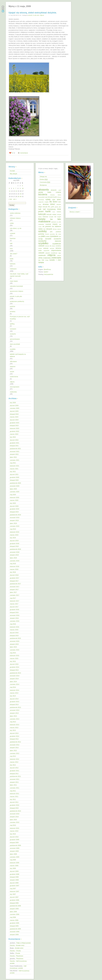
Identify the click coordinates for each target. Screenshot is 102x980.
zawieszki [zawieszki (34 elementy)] (42, 255)
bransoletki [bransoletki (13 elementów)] (41, 197)
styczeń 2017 (14, 607)
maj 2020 (13, 495)
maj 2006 (13, 917)
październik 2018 (15, 549)
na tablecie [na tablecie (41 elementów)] (56, 226)
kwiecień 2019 (15, 532)
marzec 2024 (14, 417)
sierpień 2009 (14, 851)
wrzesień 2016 (15, 615)
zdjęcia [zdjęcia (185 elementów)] (51, 255)
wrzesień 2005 (15, 932)
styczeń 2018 (14, 575)
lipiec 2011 (13, 785)
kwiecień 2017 (15, 601)
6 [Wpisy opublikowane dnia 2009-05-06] (14, 188)
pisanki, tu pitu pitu (34, 15)
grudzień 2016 (15, 610)
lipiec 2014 (13, 682)
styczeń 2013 (14, 733)
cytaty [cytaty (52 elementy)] (48, 199)
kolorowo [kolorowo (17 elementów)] (45, 217)
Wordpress (43, 185)
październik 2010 (15, 811)
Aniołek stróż (20, 945)
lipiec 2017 (13, 592)
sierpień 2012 (14, 748)
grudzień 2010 (15, 805)
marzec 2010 (14, 831)
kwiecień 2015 (15, 656)
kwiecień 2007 (15, 891)
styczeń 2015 (14, 664)
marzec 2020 (14, 500)
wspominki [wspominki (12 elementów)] (46, 251)
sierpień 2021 (14, 454)
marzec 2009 (14, 866)
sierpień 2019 (14, 520)
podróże (13, 306)
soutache (13, 334)
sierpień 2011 (14, 782)
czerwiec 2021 (15, 460)
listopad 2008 (14, 877)
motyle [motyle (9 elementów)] (40, 227)
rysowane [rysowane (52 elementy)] (54, 236)
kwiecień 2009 (15, 863)
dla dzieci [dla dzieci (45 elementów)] (53, 202)
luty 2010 (13, 834)
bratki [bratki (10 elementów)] (46, 197)
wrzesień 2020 (15, 486)
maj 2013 (13, 722)
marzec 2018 (14, 569)
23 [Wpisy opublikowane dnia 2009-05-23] (21, 194)
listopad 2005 (14, 926)
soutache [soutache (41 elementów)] (57, 239)
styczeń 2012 (14, 768)
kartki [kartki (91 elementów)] (48, 211)
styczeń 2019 (14, 541)
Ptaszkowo (20, 956)
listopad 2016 (14, 612)
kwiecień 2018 (15, 566)
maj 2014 (13, 687)
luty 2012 (13, 765)
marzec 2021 (14, 469)
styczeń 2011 (14, 802)
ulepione (13, 366)
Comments (45, 182)
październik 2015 (15, 638)
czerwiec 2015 (15, 650)
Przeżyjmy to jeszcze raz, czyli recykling (20, 318)
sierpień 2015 (14, 644)
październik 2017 (15, 584)
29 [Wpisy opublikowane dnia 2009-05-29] (18, 197)
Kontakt (12, 171)
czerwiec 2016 (15, 621)
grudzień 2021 (15, 443)
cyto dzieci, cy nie (16, 228)
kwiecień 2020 (15, 497)
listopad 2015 (14, 636)
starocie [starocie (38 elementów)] (58, 241)
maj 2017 (13, 598)
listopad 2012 (14, 739)
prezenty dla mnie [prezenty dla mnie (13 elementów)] (55, 234)
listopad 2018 (14, 546)
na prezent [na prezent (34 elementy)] (47, 226)
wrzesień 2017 (15, 587)
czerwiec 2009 (15, 857)
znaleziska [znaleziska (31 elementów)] (47, 258)
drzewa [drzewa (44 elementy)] (46, 204)
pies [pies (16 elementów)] (51, 232)
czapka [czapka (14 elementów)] (46, 202)
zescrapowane (15, 387)
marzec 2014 (14, 693)
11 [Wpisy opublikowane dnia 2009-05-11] (10, 191)
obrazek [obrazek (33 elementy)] (49, 229)
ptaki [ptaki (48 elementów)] (43, 236)
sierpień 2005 (14, 935)
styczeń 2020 (14, 506)
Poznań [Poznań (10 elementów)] (47, 234)
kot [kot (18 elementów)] (55, 217)
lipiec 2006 (13, 912)
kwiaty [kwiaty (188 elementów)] (42, 219)
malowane (13, 269)
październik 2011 (15, 776)
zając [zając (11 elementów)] (60, 253)
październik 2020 (15, 483)
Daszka (12, 945)
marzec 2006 (14, 920)
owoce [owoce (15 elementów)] (59, 229)
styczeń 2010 (14, 837)
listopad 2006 (14, 903)
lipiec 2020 (13, 489)
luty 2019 (13, 538)
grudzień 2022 (15, 431)
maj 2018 (13, 564)
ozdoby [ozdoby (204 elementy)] (43, 231)
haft (11, 243)
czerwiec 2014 (15, 684)
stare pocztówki (15, 344)
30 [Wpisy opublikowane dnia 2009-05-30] (21, 197)
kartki (12, 259)
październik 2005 (15, 929)
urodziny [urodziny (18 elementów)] (58, 246)
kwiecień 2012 (15, 759)
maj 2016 (13, 624)
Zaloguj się (43, 176)
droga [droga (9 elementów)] (40, 205)
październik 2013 (15, 707)
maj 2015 (13, 653)
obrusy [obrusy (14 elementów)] (55, 229)
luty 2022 (13, 437)
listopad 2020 (14, 480)
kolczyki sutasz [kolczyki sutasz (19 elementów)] (51, 214)
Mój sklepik (13, 174)
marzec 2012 (14, 762)
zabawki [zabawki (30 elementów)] (41, 253)
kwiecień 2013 (15, 725)
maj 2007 (13, 889)
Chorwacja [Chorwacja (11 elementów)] (41, 200)
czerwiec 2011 (15, 788)
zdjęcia (42, 15)
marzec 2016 (14, 630)
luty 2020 (13, 503)
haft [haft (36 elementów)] (40, 209)
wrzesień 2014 (15, 676)
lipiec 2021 (13, 457)
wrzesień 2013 (15, 710)
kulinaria (13, 264)
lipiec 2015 (13, 647)
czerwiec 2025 (15, 408)
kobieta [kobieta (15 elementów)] (59, 212)
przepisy (13, 311)
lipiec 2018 (13, 558)
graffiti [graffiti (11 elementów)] (52, 207)
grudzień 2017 (15, 578)
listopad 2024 (14, 414)
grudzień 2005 (15, 923)
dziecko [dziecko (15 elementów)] (59, 204)
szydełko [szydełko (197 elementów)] (43, 243)
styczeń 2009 (14, 871)
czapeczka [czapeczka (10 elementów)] (41, 202)
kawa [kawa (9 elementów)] (54, 212)
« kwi (10, 199)
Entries (44, 179)
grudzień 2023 (15, 423)
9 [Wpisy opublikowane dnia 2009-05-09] (20, 188)
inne (11, 248)
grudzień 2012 (15, 736)
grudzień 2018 (15, 544)
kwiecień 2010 (15, 828)
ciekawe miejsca (15, 218)
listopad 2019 (14, 512)
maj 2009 (13, 860)
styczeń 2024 (14, 420)
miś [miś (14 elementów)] (60, 224)
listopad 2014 (14, 670)
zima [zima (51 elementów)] (40, 258)
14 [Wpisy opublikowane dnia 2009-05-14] (16, 191)
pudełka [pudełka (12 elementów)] (47, 237)
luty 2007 (13, 894)
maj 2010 (13, 825)
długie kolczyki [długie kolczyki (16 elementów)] (43, 207)
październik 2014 (15, 673)
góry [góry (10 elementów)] (60, 207)
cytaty (12, 223)
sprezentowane (15, 339)
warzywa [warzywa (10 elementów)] (52, 248)
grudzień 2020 (15, 477)
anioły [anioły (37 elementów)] (41, 192)
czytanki (13, 233)
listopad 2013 (14, 704)
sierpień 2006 (14, 909)
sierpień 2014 (14, 679)
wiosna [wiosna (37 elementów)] (58, 248)
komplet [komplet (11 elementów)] (51, 217)
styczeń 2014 (14, 699)
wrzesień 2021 (15, 451)
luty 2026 (13, 403)
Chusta (18, 951)
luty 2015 (13, 661)
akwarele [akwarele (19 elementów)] (54, 190)
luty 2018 (13, 572)
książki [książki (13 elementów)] (59, 217)
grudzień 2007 (15, 886)
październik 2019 (15, 515)
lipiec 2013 (13, 716)
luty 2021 (13, 472)
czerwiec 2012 (15, 753)
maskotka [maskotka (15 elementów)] (41, 224)
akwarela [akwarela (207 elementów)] (44, 190)
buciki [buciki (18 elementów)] (55, 197)
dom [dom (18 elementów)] (60, 202)
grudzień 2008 (15, 874)
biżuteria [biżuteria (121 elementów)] (43, 195)
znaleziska (13, 392)
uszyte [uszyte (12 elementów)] (40, 248)
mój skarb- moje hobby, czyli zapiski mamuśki (19, 275)
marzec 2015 (14, 658)
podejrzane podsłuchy (17, 301)
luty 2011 (13, 799)
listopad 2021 (14, 446)
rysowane (13, 329)
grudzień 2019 (15, 509)
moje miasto (14, 281)
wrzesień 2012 (15, 745)
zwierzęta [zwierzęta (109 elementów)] (56, 258)
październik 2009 (15, 845)
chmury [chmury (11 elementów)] (59, 197)
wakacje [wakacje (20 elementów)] (46, 248)
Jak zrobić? (14, 254)
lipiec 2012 (13, 750)
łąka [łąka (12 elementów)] (39, 260)
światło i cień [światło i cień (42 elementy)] (55, 260)
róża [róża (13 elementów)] (60, 237)
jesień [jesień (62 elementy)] (41, 211)
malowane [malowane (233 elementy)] (44, 221)
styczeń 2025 (14, 411)
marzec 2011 (14, 796)
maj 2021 (13, 463)
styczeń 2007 (14, 897)
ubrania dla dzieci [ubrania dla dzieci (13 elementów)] (50, 246)
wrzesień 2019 (15, 518)
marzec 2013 (14, 728)
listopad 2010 (14, 808)
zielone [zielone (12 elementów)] (59, 256)
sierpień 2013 (14, 713)
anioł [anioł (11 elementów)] (60, 190)
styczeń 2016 (14, 633)
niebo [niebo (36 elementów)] (40, 229)
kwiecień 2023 (15, 428)
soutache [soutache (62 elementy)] (42, 241)
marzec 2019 (14, 535)
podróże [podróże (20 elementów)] (58, 232)
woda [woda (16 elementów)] (40, 251)
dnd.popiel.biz (49, 274)
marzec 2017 (14, 604)
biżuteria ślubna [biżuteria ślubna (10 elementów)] (56, 195)
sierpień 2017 (14, 590)
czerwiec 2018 (15, 561)
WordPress (47, 269)
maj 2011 (13, 791)
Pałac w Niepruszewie (24, 943)
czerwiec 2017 (15, 595)
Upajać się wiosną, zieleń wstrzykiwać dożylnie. (33, 13)
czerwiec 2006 (15, 914)
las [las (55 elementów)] (51, 219)
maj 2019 (13, 529)
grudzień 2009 (15, 840)
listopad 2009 (14, 843)
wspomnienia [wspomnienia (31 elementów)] (56, 250)
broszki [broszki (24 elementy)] (50, 197)
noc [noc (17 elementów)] (44, 229)
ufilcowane (13, 361)
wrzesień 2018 (15, 552)
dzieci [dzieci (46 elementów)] (53, 204)
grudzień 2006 (15, 900)
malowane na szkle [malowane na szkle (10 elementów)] (56, 222)
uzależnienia (14, 377)
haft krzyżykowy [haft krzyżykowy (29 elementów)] (49, 209)
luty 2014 (13, 696)
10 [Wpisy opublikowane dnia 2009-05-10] (23, 188)
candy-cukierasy (15, 213)
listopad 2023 (14, 425)
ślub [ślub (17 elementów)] (43, 260)
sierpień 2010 (14, 817)
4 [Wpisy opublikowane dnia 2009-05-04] (9, 188)
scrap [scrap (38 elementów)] (40, 239)
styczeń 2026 (14, 405)
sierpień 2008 (14, 880)
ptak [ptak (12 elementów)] (39, 237)
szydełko (13, 349)
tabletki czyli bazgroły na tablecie (18, 355)
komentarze (24, 153)
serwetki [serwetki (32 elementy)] (48, 239)
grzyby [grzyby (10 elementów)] (56, 207)
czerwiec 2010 (15, 822)
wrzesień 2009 (15, 848)
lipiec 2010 (13, 820)
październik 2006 (15, 906)
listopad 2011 (14, 774)
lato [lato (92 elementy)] (59, 219)
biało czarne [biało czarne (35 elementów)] (54, 192)
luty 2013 (13, 730)
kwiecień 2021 (15, 466)
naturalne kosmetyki (16, 286)
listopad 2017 (14, 581)
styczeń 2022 (14, 440)
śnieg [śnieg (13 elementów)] (47, 260)
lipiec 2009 (13, 854)
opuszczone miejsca (16, 291)
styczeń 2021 (14, 474)
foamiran (13, 238)
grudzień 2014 (15, 667)
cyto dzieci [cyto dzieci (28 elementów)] (57, 200)
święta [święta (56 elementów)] (41, 262)
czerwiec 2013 (15, 719)
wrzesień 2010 (15, 814)
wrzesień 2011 (15, 779)
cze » (15, 199)
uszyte (12, 372)
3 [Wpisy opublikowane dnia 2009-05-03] (22, 186)
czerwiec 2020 (15, 492)
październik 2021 (15, 449)
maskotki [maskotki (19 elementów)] (48, 224)
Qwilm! (46, 272)
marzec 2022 (14, 434)
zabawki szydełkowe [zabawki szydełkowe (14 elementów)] (51, 253)
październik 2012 (15, 742)
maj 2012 (13, 756)
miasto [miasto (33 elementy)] (55, 224)
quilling (12, 324)
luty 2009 (13, 868)
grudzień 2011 (15, 771)
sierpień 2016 (14, 618)
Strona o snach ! (75, 212)
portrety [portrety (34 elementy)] (41, 234)
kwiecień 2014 (15, 690)
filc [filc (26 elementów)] (49, 207)
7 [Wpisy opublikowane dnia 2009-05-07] (16, 188)
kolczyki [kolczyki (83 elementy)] (42, 214)
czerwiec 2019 (15, 526)
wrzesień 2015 (15, 641)
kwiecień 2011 (15, 794)
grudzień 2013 (15, 702)
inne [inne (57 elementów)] (59, 209)
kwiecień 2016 (15, 627)
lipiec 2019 (13, 523)
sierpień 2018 (14, 555)
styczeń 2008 (14, 883)
